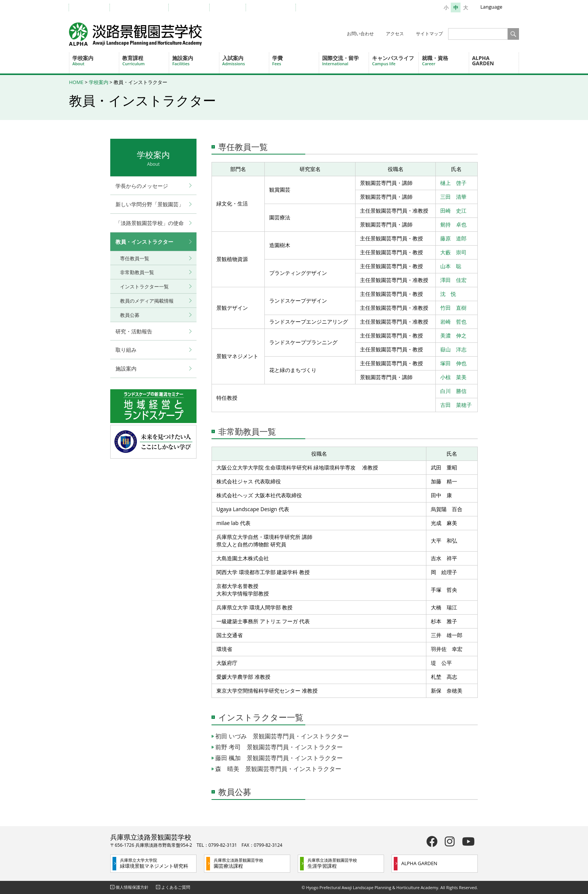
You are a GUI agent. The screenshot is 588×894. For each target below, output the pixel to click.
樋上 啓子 (453, 183)
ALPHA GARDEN (483, 61)
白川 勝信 (453, 391)
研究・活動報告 (134, 331)
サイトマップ (429, 34)
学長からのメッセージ (142, 186)
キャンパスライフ (395, 60)
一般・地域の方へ (274, 7)
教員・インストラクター (144, 242)
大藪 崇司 (453, 252)
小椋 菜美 (453, 377)
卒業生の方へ (193, 7)
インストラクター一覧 (261, 717)
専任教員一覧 (243, 147)
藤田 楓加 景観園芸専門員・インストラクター (279, 758)
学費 (295, 60)
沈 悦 (448, 294)
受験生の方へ (93, 7)
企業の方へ (231, 7)
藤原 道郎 (453, 238)
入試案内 (246, 60)
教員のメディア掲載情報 (147, 301)
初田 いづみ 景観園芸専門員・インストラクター (282, 736)
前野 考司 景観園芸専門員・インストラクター (279, 747)
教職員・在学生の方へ (143, 7)
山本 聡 (451, 266)
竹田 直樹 (453, 308)
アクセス (395, 34)
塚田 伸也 (453, 363)
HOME (76, 82)
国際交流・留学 (345, 60)
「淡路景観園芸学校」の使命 (150, 223)
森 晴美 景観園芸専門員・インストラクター (278, 769)
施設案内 (195, 60)
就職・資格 (445, 60)
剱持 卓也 (453, 224)
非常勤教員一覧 (247, 431)
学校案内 (96, 60)
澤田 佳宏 (453, 280)
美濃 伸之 (453, 335)
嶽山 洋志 (453, 349)
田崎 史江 (453, 211)
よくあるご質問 (176, 887)
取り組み (126, 350)
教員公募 (235, 792)
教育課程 (145, 60)
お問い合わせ (360, 34)
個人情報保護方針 (132, 887)
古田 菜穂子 (456, 405)
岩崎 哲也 (453, 322)
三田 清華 (453, 197)
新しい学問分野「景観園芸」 (150, 204)
